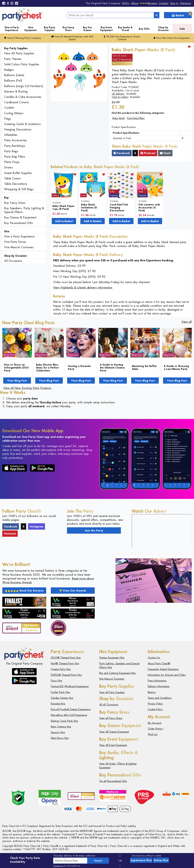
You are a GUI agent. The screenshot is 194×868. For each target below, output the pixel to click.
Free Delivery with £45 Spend (72, 38)
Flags (8, 119)
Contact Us (154, 658)
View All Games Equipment (114, 732)
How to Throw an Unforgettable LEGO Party (16, 367)
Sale (182, 29)
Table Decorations (16, 184)
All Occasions (13, 261)
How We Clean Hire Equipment (172, 38)
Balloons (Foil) (13, 81)
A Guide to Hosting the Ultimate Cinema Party (112, 367)
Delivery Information (159, 686)
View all (187, 322)
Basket (182, 15)
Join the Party (94, 530)
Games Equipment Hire (112, 658)
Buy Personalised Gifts (18, 223)
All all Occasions (109, 705)
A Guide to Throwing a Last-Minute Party (176, 367)
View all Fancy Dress (111, 718)
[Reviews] (149, 3)
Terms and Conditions (160, 698)
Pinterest (148, 153)
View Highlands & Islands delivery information (83, 288)
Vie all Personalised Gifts (113, 781)
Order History (156, 729)
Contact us (58, 866)
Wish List (153, 734)
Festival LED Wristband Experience (70, 686)
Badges (9, 70)
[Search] (157, 15)
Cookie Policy (155, 709)
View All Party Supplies (19, 53)
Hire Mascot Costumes (19, 247)
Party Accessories (16, 140)
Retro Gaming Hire (61, 727)
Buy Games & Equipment (20, 217)
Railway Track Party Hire (64, 721)
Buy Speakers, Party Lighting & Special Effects (24, 210)
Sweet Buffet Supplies (18, 173)
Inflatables (11, 135)
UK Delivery (118, 94)
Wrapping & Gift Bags (19, 189)
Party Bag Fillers (15, 157)
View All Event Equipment (113, 745)
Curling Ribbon (14, 113)
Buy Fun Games (88, 29)
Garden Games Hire (62, 698)
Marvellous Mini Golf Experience (69, 715)
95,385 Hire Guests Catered (122, 38)
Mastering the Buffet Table (144, 367)
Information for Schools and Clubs (167, 675)
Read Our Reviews (24, 590)
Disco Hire (56, 681)
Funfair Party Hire (60, 692)
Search (98, 861)
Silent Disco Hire (60, 738)
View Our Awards (73, 590)
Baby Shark (119, 118)
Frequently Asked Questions (163, 669)
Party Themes (13, 59)
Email (165, 153)
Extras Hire (161, 860)
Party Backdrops (15, 146)
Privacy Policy (155, 704)
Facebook (122, 153)
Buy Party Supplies (50, 29)
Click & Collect (120, 97)
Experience (141, 860)
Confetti (9, 108)
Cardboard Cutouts (16, 102)
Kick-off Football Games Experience (71, 709)
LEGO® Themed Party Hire (66, 658)
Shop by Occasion (163, 29)
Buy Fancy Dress (69, 29)
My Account (155, 723)
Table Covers (12, 178)
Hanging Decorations (18, 129)
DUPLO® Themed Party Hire (66, 675)
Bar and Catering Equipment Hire (117, 673)
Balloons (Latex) (14, 75)
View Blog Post (17, 381)
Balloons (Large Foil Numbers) (24, 86)
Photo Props (12, 162)
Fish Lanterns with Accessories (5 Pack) (149, 207)
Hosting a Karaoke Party (79, 367)
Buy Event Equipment (106, 29)
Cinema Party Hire (61, 669)
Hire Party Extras (15, 242)
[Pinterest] (17, 4)
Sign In (174, 3)
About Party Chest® (159, 664)
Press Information (157, 681)
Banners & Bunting (16, 91)
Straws (8, 167)
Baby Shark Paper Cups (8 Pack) (63, 207)
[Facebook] (4, 4)
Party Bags (11, 151)
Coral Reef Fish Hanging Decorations (119, 207)
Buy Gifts (144, 29)
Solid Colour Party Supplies (22, 64)
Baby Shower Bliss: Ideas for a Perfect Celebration (47, 367)
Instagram (37, 526)
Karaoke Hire (58, 704)
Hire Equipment (31, 29)
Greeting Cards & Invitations (22, 124)
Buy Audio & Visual (125, 29)
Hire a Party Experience (12, 29)
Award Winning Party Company (23, 38)
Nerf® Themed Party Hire (65, 664)
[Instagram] (12, 4)
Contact (164, 3)
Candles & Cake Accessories (23, 97)
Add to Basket (64, 221)
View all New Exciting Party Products (27, 388)
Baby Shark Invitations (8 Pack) (89, 207)
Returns (152, 692)
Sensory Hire (58, 732)
